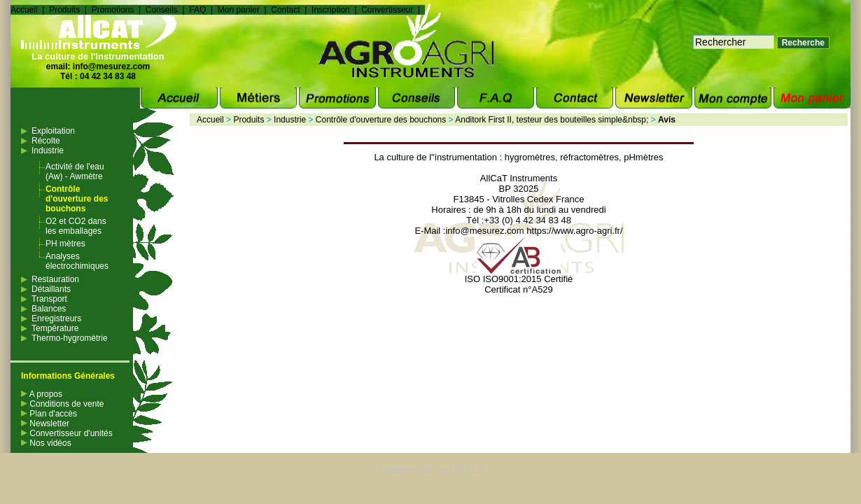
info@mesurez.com (111, 66)
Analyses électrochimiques (77, 261)
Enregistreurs (56, 318)
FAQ (197, 10)
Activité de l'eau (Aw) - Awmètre (75, 171)
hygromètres (530, 157)
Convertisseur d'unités (67, 433)
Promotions (113, 10)
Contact (285, 10)
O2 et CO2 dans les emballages (76, 226)
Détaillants (51, 289)
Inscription (331, 10)
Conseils (162, 10)
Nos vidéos (46, 443)
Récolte (46, 141)
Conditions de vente (62, 404)
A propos (42, 394)
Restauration (55, 279)
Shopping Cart (406, 469)
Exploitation (53, 131)
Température (55, 328)
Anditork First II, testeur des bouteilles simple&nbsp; (552, 120)
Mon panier (239, 10)
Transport (49, 299)
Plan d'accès (49, 414)
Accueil (24, 10)
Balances (49, 309)
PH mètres (65, 244)
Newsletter (45, 423)
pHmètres (643, 157)
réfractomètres (589, 157)
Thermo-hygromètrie (70, 338)
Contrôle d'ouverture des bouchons (77, 199)
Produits (64, 10)
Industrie (48, 150)
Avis (667, 120)
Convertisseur (387, 10)
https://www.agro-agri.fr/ (574, 231)
